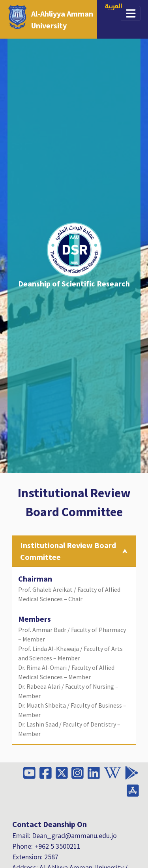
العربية (114, 7)
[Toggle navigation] (131, 13)
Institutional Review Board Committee (68, 551)
